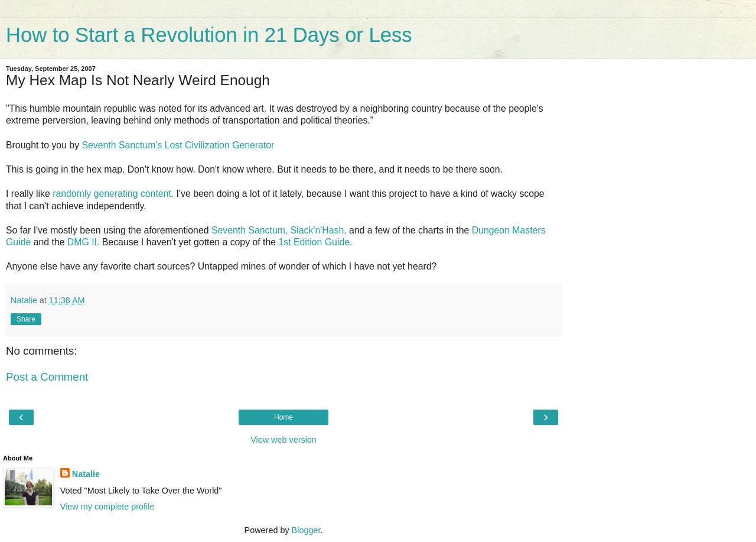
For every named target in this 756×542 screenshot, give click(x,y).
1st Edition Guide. (315, 242)
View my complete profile (107, 507)
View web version (283, 440)
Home (283, 417)
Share (26, 319)
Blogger (306, 530)
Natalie (86, 474)
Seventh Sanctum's (122, 145)
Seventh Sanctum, (250, 230)
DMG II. (84, 242)
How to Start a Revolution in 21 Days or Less (209, 35)
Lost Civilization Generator (220, 145)
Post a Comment (47, 377)
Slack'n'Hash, (319, 230)
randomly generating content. (113, 194)
